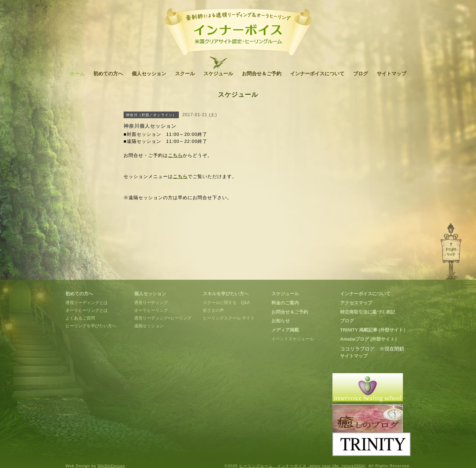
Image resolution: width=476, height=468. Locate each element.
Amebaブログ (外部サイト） (370, 339)
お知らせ (281, 321)
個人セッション (149, 74)
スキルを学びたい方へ (226, 294)
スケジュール (218, 74)
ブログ (361, 74)
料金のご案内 (285, 303)
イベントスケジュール (293, 339)
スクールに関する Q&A (226, 303)
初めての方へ (108, 74)
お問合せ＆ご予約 (262, 74)
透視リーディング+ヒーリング (163, 318)
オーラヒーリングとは (87, 310)
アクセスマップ (356, 303)
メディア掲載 (285, 330)
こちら (175, 155)
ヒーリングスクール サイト (229, 318)
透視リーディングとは (87, 303)
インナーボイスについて (317, 74)
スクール (185, 74)
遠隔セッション (149, 326)
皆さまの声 (213, 310)
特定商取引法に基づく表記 (368, 312)
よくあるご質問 (80, 318)
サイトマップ (392, 74)
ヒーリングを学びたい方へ (91, 326)
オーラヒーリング (151, 310)
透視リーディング (151, 303)
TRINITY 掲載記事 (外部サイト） (374, 330)
